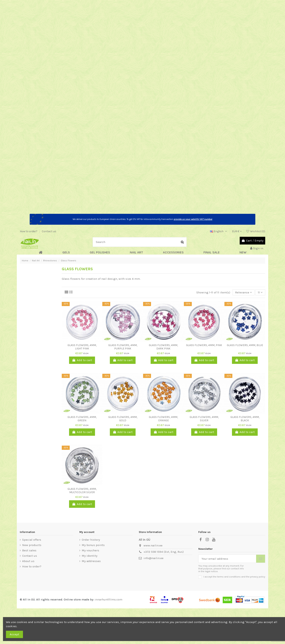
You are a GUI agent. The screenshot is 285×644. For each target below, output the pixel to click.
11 (260, 292)
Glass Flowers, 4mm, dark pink (163, 347)
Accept (14, 634)
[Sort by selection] (244, 293)
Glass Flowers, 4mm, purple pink (123, 347)
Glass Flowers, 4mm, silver (204, 419)
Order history (91, 540)
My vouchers (90, 550)
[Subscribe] (261, 559)
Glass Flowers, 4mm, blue (245, 345)
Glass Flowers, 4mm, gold (123, 419)
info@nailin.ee (153, 558)
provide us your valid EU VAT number (193, 219)
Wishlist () (256, 231)
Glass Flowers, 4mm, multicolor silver (82, 491)
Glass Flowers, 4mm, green (82, 419)
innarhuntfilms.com (108, 599)
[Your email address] (227, 559)
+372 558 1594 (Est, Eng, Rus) (164, 552)
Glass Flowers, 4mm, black (245, 419)
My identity (90, 556)
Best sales (29, 550)
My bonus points (93, 545)
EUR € (237, 231)
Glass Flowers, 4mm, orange (163, 419)
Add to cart (82, 360)
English (219, 231)
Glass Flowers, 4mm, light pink (82, 347)
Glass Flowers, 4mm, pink (204, 345)
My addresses (91, 561)
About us (28, 561)
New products (32, 545)
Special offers (32, 540)
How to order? (29, 231)
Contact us (49, 231)
